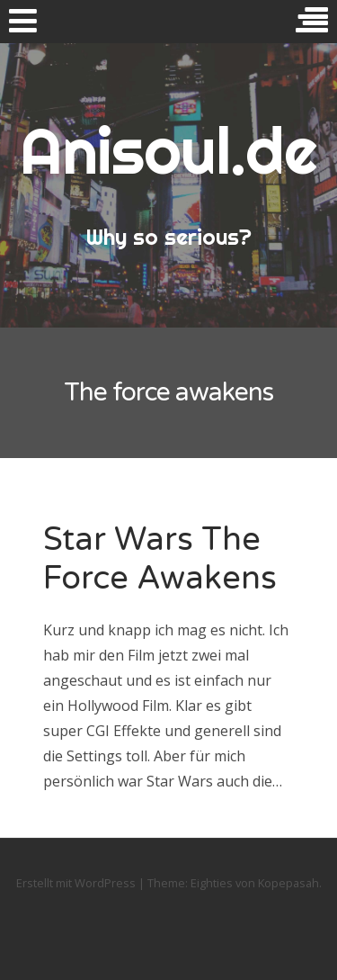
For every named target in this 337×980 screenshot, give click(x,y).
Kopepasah (288, 883)
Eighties (212, 883)
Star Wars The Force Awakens (160, 559)
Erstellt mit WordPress (76, 883)
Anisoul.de (168, 150)
